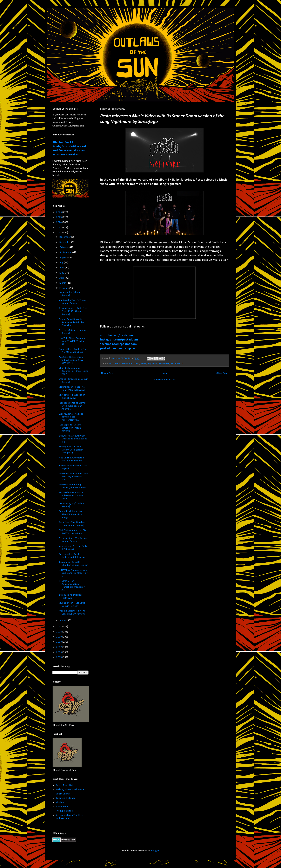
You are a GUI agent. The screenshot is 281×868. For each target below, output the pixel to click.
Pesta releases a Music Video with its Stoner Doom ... (71, 496)
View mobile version (164, 380)
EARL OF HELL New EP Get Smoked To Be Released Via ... (73, 439)
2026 (59, 212)
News (137, 364)
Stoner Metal (177, 364)
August (63, 258)
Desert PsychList (64, 785)
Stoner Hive (62, 807)
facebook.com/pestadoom (118, 344)
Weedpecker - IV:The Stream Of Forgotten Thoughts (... (71, 450)
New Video (127, 364)
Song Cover (152, 364)
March (63, 283)
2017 (59, 647)
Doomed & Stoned (66, 798)
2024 (59, 222)
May (62, 273)
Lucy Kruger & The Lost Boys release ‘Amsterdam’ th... (71, 417)
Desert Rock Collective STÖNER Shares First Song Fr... (71, 514)
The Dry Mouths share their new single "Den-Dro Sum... (73, 477)
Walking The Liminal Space (70, 790)
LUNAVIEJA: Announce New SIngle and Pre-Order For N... (73, 573)
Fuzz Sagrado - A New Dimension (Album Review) (70, 428)
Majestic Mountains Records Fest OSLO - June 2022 (74, 371)
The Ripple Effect (64, 811)
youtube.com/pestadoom (118, 335)
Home (165, 373)
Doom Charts (63, 794)
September (66, 252)
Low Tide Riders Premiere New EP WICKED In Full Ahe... (72, 341)
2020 (59, 632)
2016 (59, 652)
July (62, 263)
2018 (59, 642)
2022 (59, 233)
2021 (59, 627)
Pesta (143, 364)
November (65, 242)
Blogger (155, 851)
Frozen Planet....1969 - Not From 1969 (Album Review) (73, 311)
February (64, 288)
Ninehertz (61, 802)
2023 (59, 227)
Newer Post (107, 373)
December (65, 237)
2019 (59, 637)
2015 (59, 657)
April (62, 278)
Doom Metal (115, 364)
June (62, 268)
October (64, 247)
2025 (59, 217)
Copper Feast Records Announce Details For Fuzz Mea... (72, 322)
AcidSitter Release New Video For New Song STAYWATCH (71, 360)
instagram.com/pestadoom (119, 340)
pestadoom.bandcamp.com (119, 348)
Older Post (222, 373)
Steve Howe (164, 364)
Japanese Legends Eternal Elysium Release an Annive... (72, 406)
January (64, 620)
